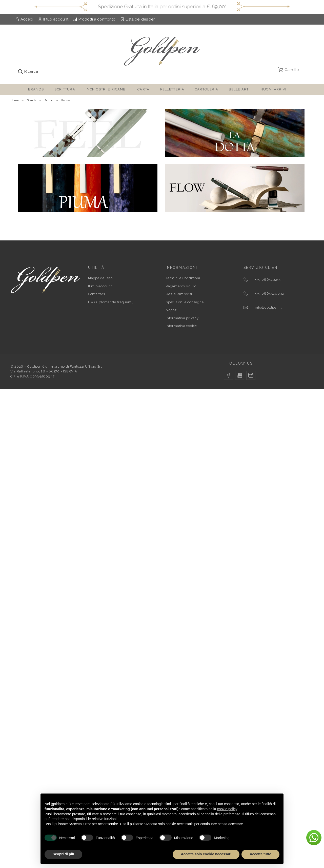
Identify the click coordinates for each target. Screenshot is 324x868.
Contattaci (97, 294)
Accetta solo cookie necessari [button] (206, 854)
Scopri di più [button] (63, 854)
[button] (314, 838)
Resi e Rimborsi (179, 294)
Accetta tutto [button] (260, 854)
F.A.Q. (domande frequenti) (111, 302)
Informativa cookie (181, 326)
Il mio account (100, 286)
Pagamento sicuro (181, 286)
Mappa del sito (100, 278)
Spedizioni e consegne (185, 302)
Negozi (172, 310)
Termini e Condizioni (183, 278)
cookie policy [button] (227, 809)
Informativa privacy (182, 318)
